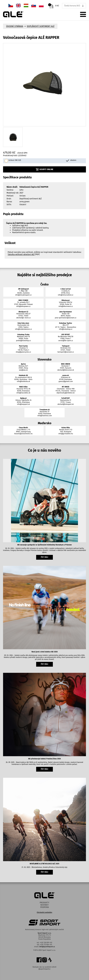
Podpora (44, 907)
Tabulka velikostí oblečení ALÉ (21, 254)
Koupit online (45, 169)
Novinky (44, 905)
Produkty (44, 903)
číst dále (44, 557)
